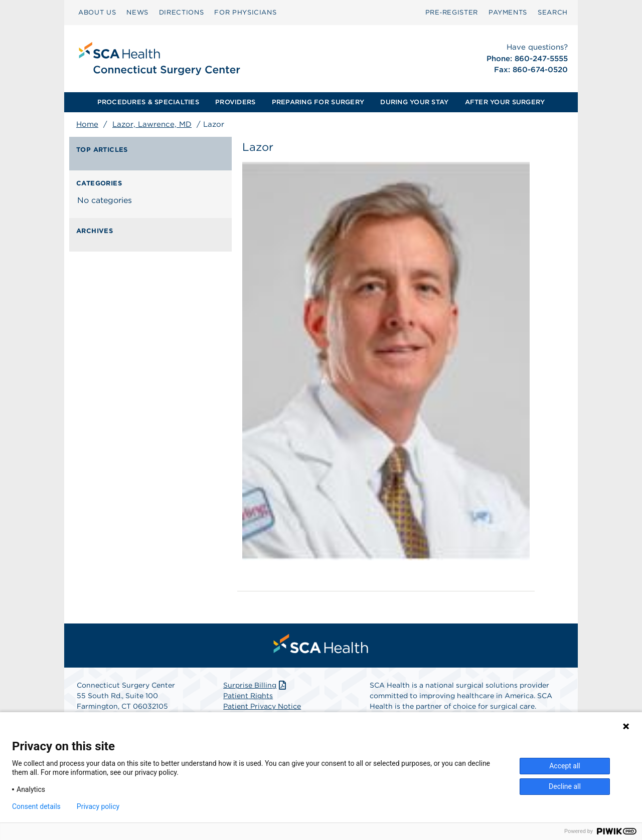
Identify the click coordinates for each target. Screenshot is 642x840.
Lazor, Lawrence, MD (152, 124)
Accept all (565, 766)
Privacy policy (98, 806)
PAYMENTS (508, 12)
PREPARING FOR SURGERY (318, 102)
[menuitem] (97, 13)
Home (87, 124)
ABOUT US (97, 12)
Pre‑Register (452, 12)
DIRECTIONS (182, 12)
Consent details (36, 806)
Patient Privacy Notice (262, 706)
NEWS (137, 12)
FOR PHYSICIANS (245, 12)
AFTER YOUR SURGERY (505, 102)
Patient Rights (248, 696)
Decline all (565, 786)
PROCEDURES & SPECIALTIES (148, 102)
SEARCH (553, 12)
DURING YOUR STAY (414, 102)
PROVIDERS (235, 102)
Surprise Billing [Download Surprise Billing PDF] (256, 685)
